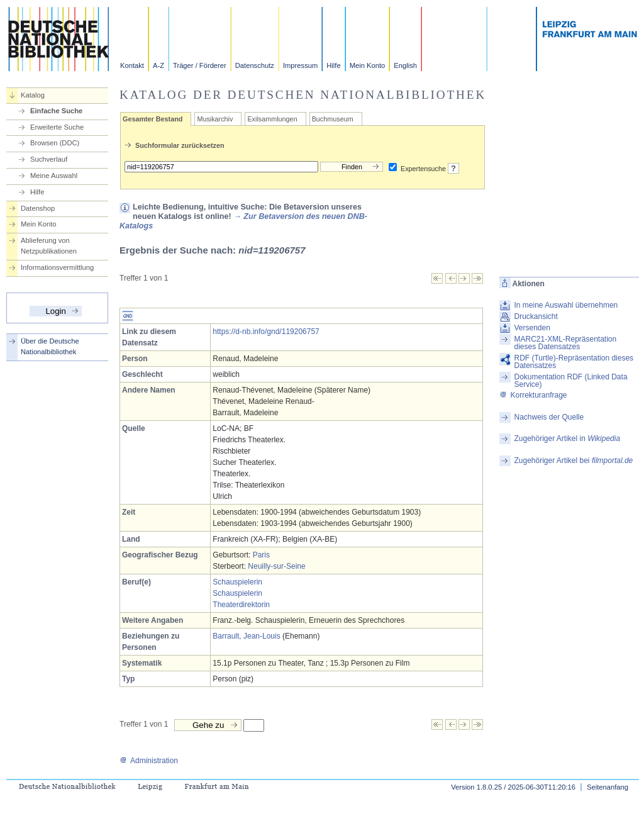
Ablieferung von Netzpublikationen (49, 246)
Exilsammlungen (272, 119)
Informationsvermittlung (57, 267)
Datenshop (38, 208)
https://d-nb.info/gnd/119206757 (266, 332)
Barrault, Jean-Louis (246, 636)
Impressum (300, 65)
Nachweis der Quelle (549, 417)
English (405, 65)
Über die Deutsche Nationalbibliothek (50, 346)
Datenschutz (255, 65)
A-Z (158, 65)
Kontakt (132, 65)
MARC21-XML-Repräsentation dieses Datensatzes (565, 343)
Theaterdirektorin (241, 605)
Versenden (532, 328)
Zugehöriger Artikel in (567, 439)
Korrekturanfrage (533, 395)
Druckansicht (536, 316)
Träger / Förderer (200, 65)
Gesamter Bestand (153, 119)
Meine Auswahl (54, 176)
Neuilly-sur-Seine (276, 566)
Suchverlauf (49, 159)
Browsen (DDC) (55, 143)
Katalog (33, 95)
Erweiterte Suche (57, 127)
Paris (261, 555)
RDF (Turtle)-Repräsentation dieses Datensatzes (574, 362)
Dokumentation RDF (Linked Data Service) (570, 381)
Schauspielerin (237, 582)
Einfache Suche (56, 111)
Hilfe (333, 65)
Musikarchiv (215, 119)
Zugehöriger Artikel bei (573, 461)
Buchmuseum (333, 119)
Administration (149, 761)
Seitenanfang (608, 787)
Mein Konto (368, 65)
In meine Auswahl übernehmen (566, 305)
